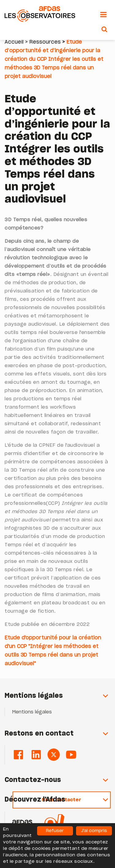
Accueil (14, 42)
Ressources (45, 42)
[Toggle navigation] (103, 15)
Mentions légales (32, 712)
